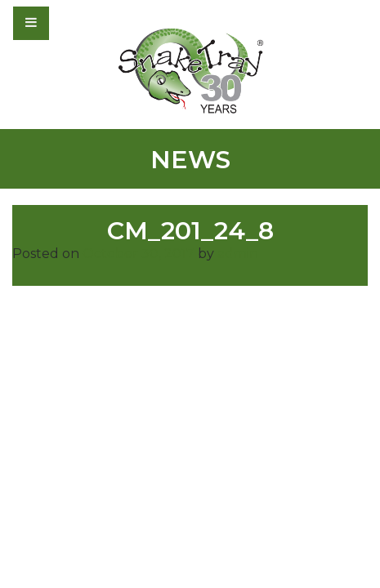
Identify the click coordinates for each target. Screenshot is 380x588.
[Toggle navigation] (75, 23)
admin (238, 254)
